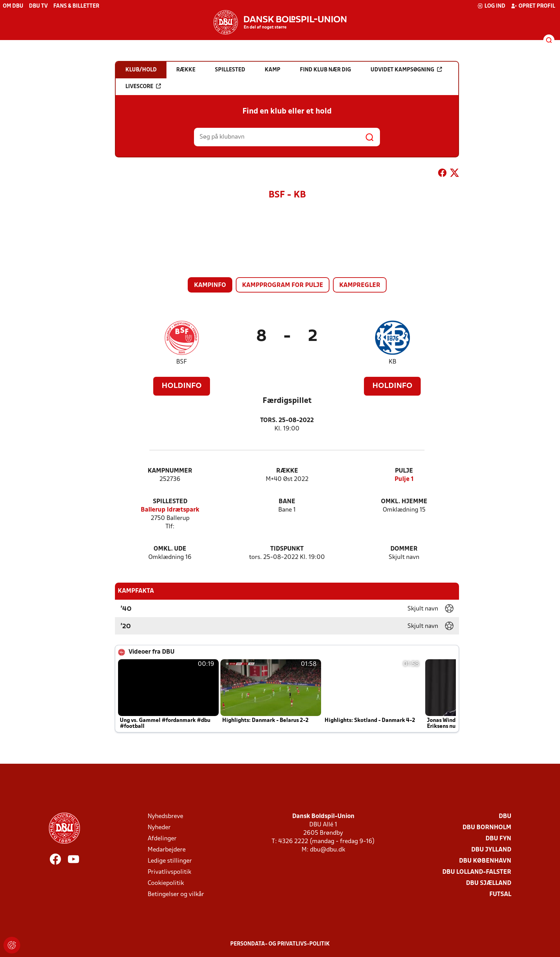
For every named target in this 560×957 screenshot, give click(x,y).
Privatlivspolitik (169, 872)
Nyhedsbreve (165, 816)
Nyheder (159, 828)
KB (392, 362)
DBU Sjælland (489, 883)
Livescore (143, 86)
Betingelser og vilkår (176, 894)
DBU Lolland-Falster (477, 872)
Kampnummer (170, 471)
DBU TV (38, 6)
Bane (287, 502)
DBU (505, 816)
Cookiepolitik (166, 883)
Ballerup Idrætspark (170, 510)
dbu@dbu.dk (328, 850)
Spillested (170, 502)
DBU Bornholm (487, 828)
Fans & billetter (76, 6)
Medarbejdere (167, 850)
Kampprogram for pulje (283, 285)
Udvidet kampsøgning (406, 70)
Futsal (500, 894)
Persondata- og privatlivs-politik (280, 944)
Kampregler (360, 285)
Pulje (404, 471)
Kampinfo (210, 285)
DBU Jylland (491, 850)
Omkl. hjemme (404, 502)
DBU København (485, 861)
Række (287, 471)
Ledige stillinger (170, 861)
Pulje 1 (404, 479)
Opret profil (533, 6)
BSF (182, 362)
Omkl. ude (170, 549)
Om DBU (13, 6)
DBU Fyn (498, 839)
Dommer (404, 549)
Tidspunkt (287, 549)
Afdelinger (162, 839)
